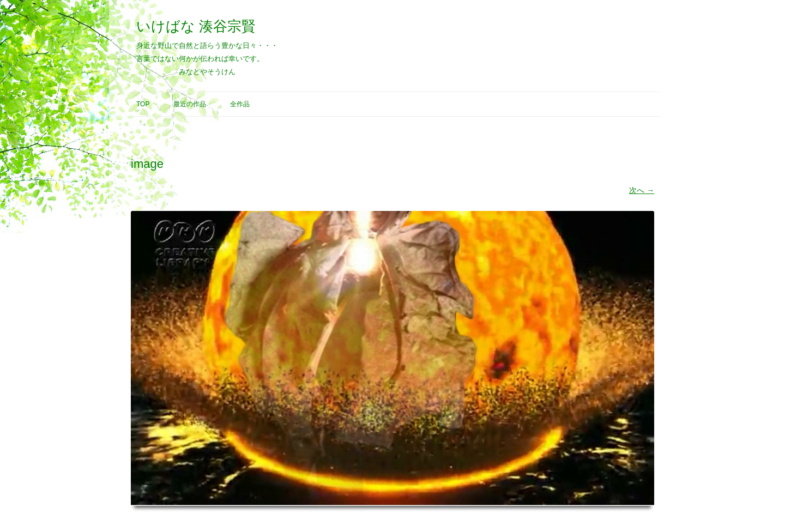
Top (143, 104)
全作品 (240, 104)
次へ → (642, 190)
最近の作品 (190, 104)
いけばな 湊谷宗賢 (196, 26)
